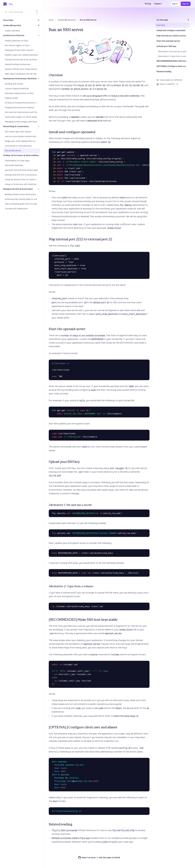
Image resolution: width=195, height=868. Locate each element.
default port (101, 302)
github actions (83, 89)
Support (158, 4)
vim (128, 85)
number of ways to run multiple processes (83, 335)
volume (94, 654)
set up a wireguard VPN (95, 96)
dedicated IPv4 (95, 121)
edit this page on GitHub (110, 858)
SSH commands (64, 830)
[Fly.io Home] (5, 4)
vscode (138, 85)
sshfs (100, 85)
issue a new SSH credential (126, 96)
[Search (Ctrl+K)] (22, 12)
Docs (51, 20)
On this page (162, 20)
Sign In (175, 4)
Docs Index (8, 20)
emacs (119, 85)
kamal (101, 89)
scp (91, 85)
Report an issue (87, 857)
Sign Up (186, 4)
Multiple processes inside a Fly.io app (71, 838)
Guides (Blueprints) (67, 20)
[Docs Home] (10, 4)
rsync (83, 85)
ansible (68, 89)
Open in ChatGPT (167, 84)
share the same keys (126, 716)
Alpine (105, 142)
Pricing (148, 4)
